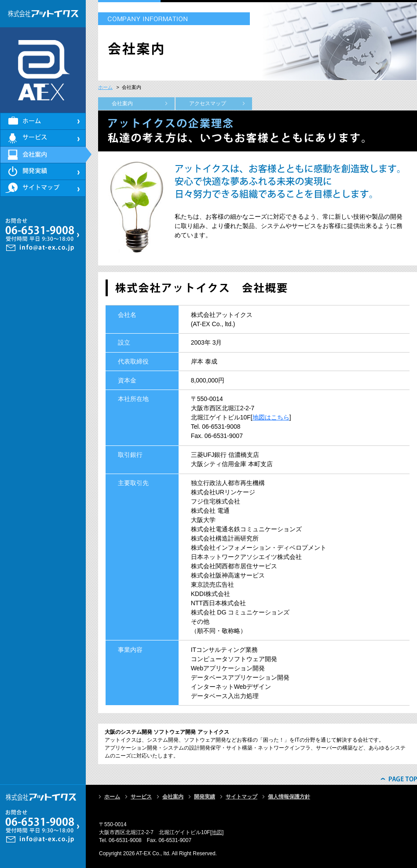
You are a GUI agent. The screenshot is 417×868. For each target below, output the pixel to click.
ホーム (105, 87)
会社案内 (122, 103)
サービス (141, 797)
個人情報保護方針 (289, 797)
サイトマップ (241, 797)
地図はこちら (271, 417)
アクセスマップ (208, 103)
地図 (217, 832)
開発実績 (205, 797)
